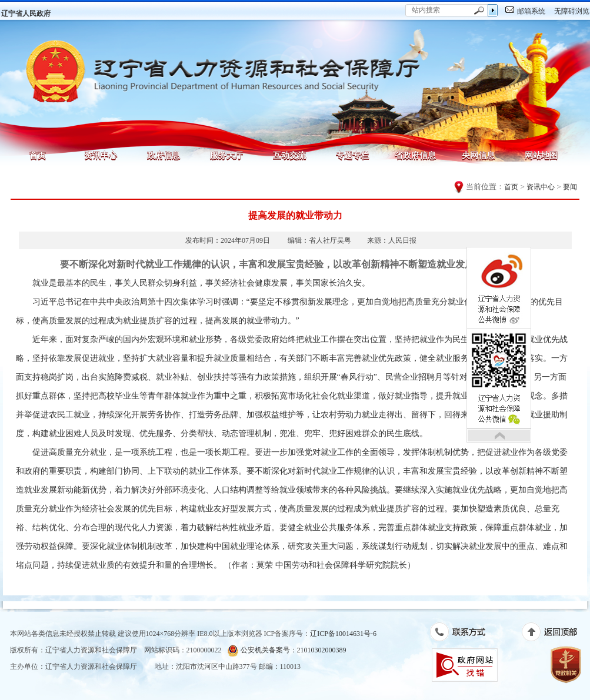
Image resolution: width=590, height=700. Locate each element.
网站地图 (541, 155)
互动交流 (289, 155)
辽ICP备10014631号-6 (343, 634)
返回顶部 (556, 634)
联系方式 (464, 634)
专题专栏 (352, 155)
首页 (38, 155)
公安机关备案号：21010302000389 (287, 650)
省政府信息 (415, 155)
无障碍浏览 (572, 11)
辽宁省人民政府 (26, 14)
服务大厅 (226, 155)
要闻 (570, 187)
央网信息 (478, 155)
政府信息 (164, 155)
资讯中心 (101, 155)
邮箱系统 (531, 11)
